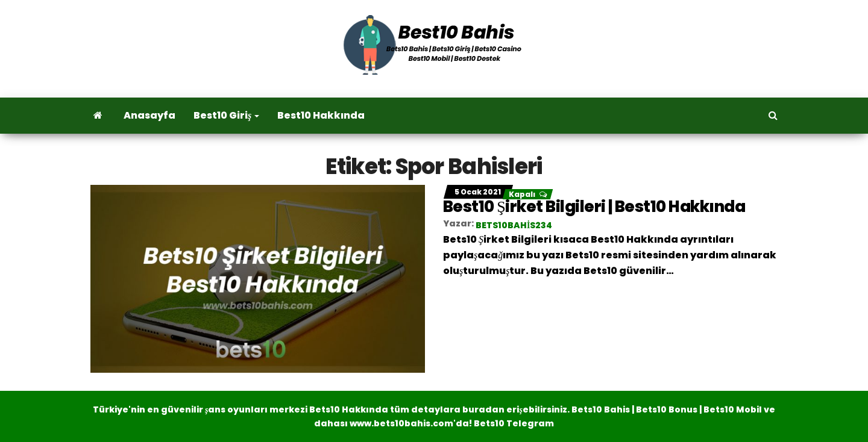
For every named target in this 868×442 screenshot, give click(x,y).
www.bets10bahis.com (401, 423)
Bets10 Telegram (514, 423)
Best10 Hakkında (321, 115)
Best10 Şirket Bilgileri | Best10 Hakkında (594, 207)
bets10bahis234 (514, 225)
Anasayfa (149, 115)
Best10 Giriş (226, 115)
